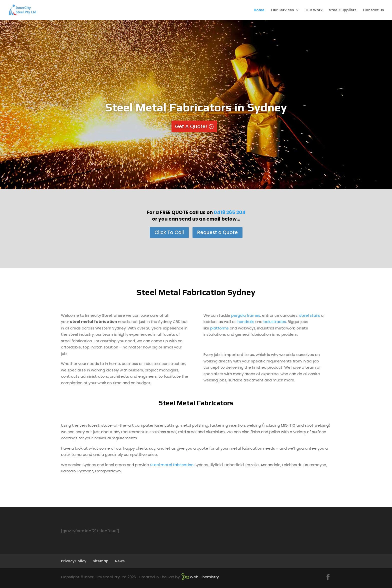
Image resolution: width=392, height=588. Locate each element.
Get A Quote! (191, 126)
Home (259, 10)
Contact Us (373, 10)
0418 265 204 (230, 212)
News (120, 561)
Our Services (282, 10)
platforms (219, 328)
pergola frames (246, 315)
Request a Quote (217, 232)
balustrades (275, 322)
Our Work (314, 10)
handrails (246, 322)
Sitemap (101, 561)
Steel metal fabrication (172, 465)
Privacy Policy (74, 561)
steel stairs (310, 315)
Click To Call (169, 232)
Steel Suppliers (343, 10)
